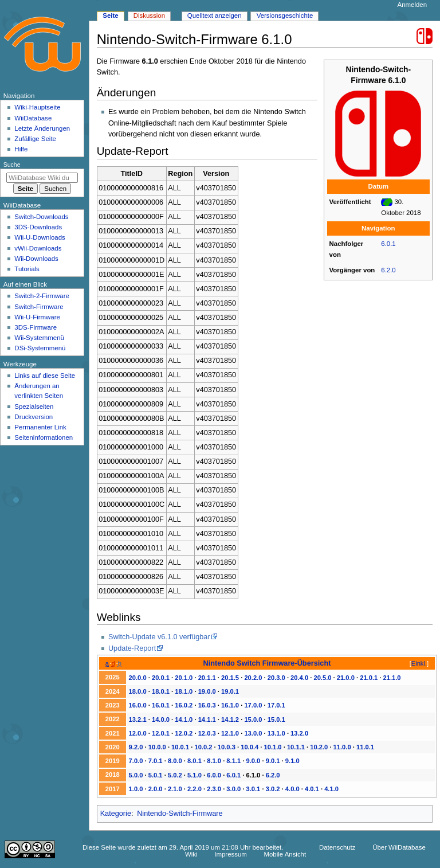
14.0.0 (161, 720)
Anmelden (412, 5)
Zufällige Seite (35, 139)
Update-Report (132, 648)
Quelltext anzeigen (215, 15)
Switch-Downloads (41, 217)
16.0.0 (138, 705)
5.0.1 (156, 775)
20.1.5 (230, 678)
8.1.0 (214, 761)
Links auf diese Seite (45, 376)
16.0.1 (161, 705)
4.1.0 (331, 789)
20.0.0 (138, 678)
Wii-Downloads (36, 259)
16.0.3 (207, 705)
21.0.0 (346, 678)
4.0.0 (292, 789)
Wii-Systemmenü (39, 338)
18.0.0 (138, 691)
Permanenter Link (40, 427)
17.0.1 (276, 705)
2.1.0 (175, 789)
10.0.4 (250, 747)
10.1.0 (273, 747)
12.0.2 (184, 733)
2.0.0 (156, 789)
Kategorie (116, 814)
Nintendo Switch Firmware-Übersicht (267, 663)
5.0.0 (136, 775)
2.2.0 (195, 789)
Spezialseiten (34, 406)
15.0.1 (276, 720)
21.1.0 (392, 678)
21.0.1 (369, 678)
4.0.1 (312, 789)
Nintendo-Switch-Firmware (180, 814)
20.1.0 (184, 678)
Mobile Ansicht (285, 854)
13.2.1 (138, 720)
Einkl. (419, 663)
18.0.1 (161, 691)
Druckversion (34, 417)
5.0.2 (175, 775)
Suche (12, 165)
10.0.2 (203, 747)
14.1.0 (184, 720)
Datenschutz (337, 847)
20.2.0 (253, 678)
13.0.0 (253, 733)
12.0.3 (207, 733)
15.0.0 (253, 720)
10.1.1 (296, 747)
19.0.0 (207, 691)
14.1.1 (207, 720)
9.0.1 (273, 761)
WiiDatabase (33, 118)
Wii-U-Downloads (40, 237)
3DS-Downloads (38, 227)
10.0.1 (180, 747)
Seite (110, 15)
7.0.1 (156, 761)
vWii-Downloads (38, 248)
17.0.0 (253, 705)
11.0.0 (342, 747)
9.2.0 (136, 747)
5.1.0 (195, 775)
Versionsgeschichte (285, 15)
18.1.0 (184, 691)
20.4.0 (299, 678)
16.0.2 (184, 705)
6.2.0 (388, 270)
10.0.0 (157, 747)
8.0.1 (195, 761)
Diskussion (149, 15)
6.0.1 (388, 244)
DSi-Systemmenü (40, 348)
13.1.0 (276, 733)
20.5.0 (322, 678)
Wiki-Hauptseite (37, 107)
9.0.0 (254, 761)
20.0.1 (161, 678)
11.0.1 (365, 747)
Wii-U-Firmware (37, 317)
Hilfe (21, 149)
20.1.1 (207, 678)
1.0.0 (136, 789)
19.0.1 (230, 691)
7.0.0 (136, 761)
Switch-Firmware (39, 307)
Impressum (231, 854)
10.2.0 (319, 747)
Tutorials (27, 269)
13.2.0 (299, 733)
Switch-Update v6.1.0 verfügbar (159, 637)
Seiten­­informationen (44, 437)
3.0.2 (273, 789)
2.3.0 (214, 789)
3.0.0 (233, 789)
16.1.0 (230, 705)
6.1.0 (254, 775)
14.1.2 (230, 720)
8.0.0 (175, 761)
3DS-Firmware (36, 327)
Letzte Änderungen (42, 128)
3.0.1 (254, 789)
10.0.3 (227, 747)
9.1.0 (292, 761)
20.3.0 (276, 678)
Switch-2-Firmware (42, 296)
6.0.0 (214, 775)
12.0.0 (138, 733)
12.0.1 (161, 733)
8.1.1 (233, 761)
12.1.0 (230, 733)
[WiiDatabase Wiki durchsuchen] (42, 178)
